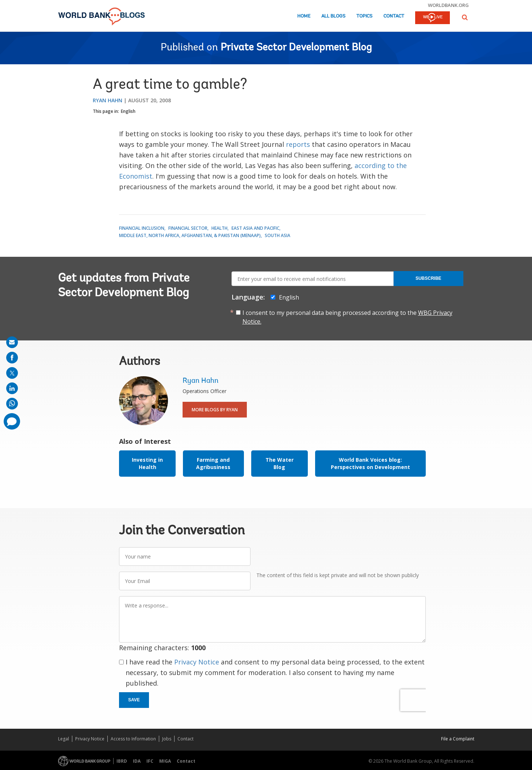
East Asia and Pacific (255, 228)
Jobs (167, 739)
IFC (150, 761)
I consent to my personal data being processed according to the (347, 317)
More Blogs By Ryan (215, 410)
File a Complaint (458, 739)
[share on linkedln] (12, 388)
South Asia (278, 235)
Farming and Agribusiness (213, 463)
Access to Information (133, 739)
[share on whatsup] (12, 404)
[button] (465, 17)
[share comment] (12, 421)
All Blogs (333, 16)
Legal (64, 739)
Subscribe (428, 278)
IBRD (122, 761)
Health (219, 228)
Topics (364, 16)
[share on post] (12, 373)
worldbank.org (448, 5)
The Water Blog (280, 463)
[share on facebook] (12, 358)
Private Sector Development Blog (296, 48)
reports (298, 144)
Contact (394, 16)
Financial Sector (188, 228)
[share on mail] (12, 342)
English (128, 111)
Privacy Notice (197, 662)
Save (134, 700)
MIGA (165, 761)
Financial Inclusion (142, 228)
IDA (137, 761)
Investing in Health (147, 463)
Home (304, 16)
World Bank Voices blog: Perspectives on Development (370, 463)
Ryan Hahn (108, 100)
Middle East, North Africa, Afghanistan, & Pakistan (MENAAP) (190, 235)
